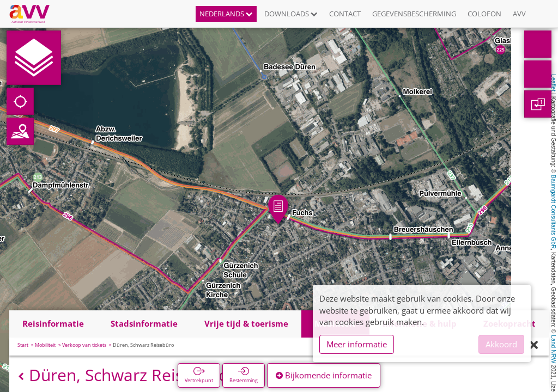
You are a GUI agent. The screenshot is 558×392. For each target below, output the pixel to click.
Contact (345, 14)
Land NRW (554, 349)
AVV (519, 14)
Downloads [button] (291, 14)
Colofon (484, 14)
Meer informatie (357, 344)
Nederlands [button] (226, 14)
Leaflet (554, 83)
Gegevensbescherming (414, 14)
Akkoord (501, 344)
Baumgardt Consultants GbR (554, 212)
